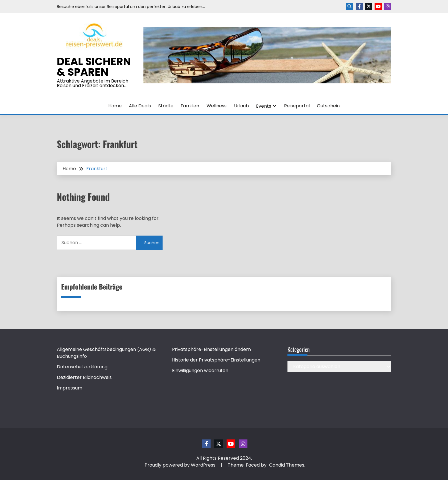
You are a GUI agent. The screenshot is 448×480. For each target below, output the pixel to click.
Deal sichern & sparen (94, 67)
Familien (190, 106)
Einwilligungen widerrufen (200, 370)
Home (115, 106)
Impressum (70, 388)
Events (264, 106)
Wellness (217, 106)
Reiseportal (297, 106)
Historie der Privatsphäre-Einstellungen (216, 360)
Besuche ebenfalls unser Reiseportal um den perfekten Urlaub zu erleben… (131, 7)
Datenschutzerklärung (82, 367)
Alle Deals (140, 106)
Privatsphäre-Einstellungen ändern (211, 349)
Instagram (388, 6)
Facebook (359, 6)
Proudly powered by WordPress (181, 465)
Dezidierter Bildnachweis (84, 377)
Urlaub (241, 106)
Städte (166, 106)
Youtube (378, 6)
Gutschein (328, 106)
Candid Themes (287, 465)
